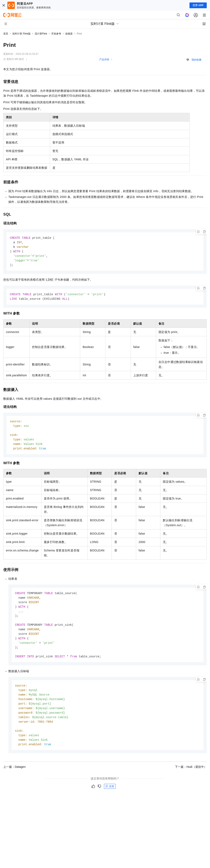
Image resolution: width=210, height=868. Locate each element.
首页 (6, 34)
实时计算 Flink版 (21, 34)
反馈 (110, 796)
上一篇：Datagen (14, 776)
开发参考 (56, 34)
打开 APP (198, 5)
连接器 (69, 34)
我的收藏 (196, 60)
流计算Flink (41, 34)
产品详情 (104, 60)
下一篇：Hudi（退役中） (191, 776)
